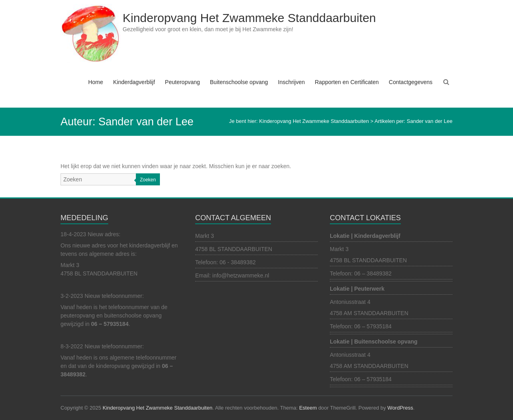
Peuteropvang (183, 82)
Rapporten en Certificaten (347, 82)
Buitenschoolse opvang (239, 82)
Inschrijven (292, 82)
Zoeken (148, 180)
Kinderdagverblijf (134, 82)
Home (96, 82)
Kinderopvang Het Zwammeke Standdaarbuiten (249, 18)
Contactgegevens (411, 82)
